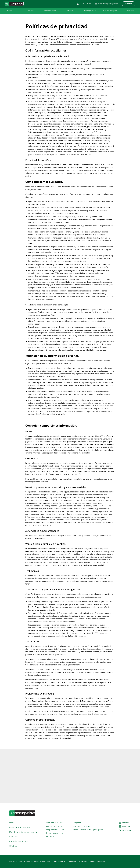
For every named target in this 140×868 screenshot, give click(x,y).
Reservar (128, 4)
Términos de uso (60, 861)
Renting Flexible (90, 11)
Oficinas (70, 11)
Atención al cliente (50, 11)
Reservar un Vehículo (20, 827)
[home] (14, 4)
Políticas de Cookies (98, 861)
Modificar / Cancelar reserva (23, 832)
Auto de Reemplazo (110, 11)
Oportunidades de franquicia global (88, 830)
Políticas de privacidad (78, 861)
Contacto (50, 836)
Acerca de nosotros (81, 826)
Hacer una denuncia (55, 833)
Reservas (10, 11)
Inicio (12, 823)
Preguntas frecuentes (55, 830)
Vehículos (30, 11)
